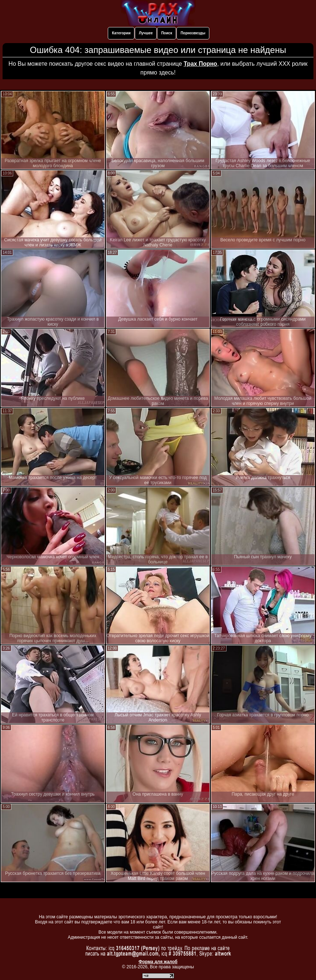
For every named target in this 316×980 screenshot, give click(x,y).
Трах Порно (201, 64)
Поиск (167, 33)
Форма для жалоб (158, 962)
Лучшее (146, 33)
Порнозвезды (193, 33)
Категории (121, 33)
